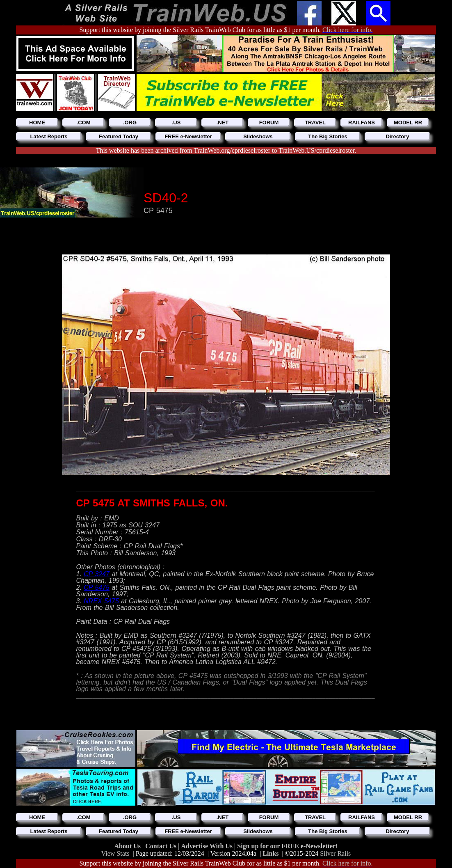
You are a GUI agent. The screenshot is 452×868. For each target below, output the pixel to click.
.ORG (130, 123)
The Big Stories (328, 136)
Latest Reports (49, 136)
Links (271, 853)
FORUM (269, 123)
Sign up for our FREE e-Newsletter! (287, 846)
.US (176, 123)
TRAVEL (315, 123)
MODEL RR (408, 123)
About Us (128, 846)
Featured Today (119, 136)
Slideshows (258, 136)
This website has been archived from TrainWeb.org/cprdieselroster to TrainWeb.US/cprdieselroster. (226, 150)
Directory (397, 136)
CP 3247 (97, 574)
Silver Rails (335, 853)
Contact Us (162, 846)
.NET (223, 123)
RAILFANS (362, 123)
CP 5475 (97, 587)
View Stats (115, 853)
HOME (37, 123)
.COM (84, 123)
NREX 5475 (101, 601)
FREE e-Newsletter (188, 136)
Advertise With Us (208, 846)
